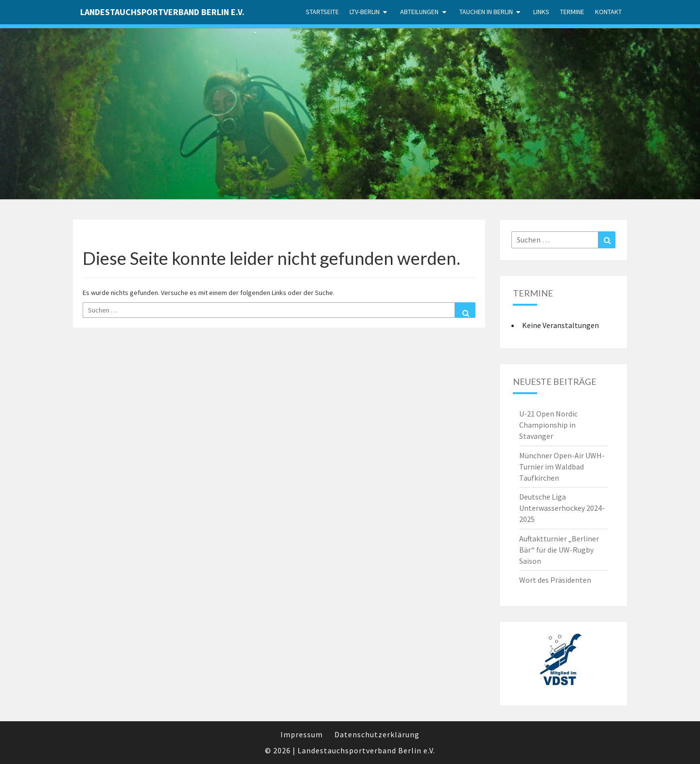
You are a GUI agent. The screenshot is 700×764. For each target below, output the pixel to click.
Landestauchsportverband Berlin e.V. (162, 12)
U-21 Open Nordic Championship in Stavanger (548, 425)
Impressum (302, 734)
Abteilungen (419, 12)
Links (541, 12)
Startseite (322, 12)
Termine (572, 12)
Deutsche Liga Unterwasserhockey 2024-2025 (562, 508)
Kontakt (608, 12)
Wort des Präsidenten (555, 580)
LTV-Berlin (365, 12)
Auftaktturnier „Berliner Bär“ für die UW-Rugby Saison (559, 550)
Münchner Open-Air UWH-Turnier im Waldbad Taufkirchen (562, 467)
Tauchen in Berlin (486, 12)
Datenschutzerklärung (377, 734)
